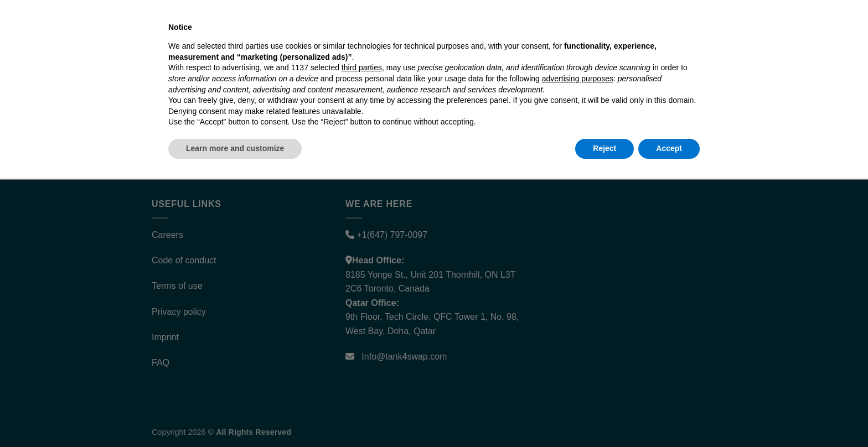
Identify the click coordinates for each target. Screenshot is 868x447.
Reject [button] (604, 417)
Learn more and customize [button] (235, 417)
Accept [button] (669, 417)
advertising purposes (578, 347)
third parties (362, 336)
